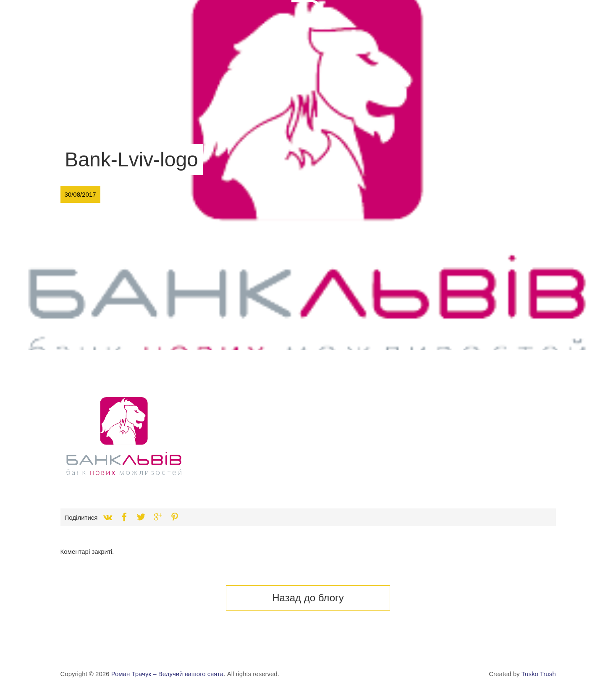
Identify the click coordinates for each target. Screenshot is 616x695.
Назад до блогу (308, 598)
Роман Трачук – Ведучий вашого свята (168, 674)
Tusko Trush (539, 674)
